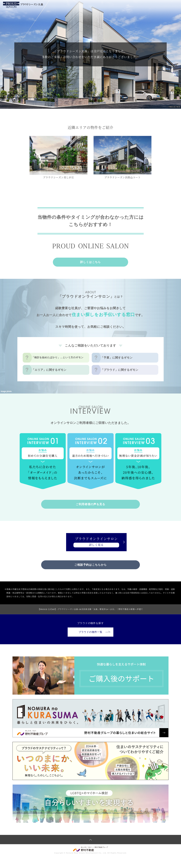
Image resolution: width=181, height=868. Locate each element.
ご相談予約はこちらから (90, 565)
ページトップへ (90, 840)
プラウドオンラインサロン (91, 542)
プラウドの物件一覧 (94, 632)
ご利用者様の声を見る (90, 504)
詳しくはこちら (90, 262)
